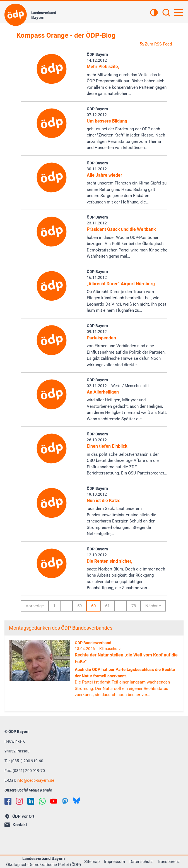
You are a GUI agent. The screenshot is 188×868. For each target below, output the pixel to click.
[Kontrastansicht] (154, 13)
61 (107, 606)
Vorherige (35, 606)
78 (134, 606)
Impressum (115, 862)
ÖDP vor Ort (20, 816)
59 (79, 606)
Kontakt (16, 825)
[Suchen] (166, 13)
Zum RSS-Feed (156, 44)
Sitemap (92, 862)
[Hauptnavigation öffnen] (179, 13)
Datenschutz (141, 862)
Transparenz (168, 862)
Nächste (153, 606)
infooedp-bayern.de (35, 780)
